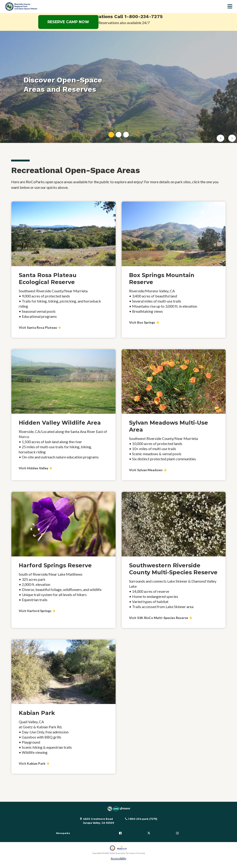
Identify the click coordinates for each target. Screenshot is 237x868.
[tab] (111, 135)
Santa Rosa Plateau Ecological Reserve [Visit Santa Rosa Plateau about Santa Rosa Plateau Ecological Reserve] (48, 279)
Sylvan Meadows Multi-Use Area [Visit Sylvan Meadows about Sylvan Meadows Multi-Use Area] (169, 426)
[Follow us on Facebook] (120, 833)
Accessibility (118, 858)
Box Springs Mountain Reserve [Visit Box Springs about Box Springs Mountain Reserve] (162, 279)
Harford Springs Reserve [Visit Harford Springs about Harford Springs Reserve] (55, 565)
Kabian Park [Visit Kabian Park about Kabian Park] (37, 713)
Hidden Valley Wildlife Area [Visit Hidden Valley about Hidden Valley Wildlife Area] (60, 423)
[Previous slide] (220, 138)
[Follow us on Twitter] (149, 833)
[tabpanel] (118, 87)
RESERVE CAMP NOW (68, 22)
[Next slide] (232, 138)
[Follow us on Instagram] (177, 833)
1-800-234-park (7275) (143, 819)
